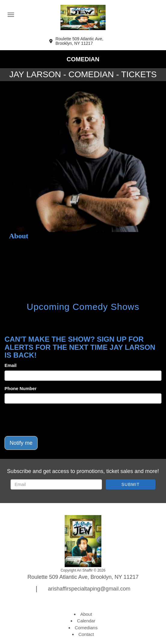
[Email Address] (56, 484)
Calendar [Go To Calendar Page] (86, 621)
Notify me (21, 443)
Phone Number (21, 388)
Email (11, 365)
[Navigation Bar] (11, 15)
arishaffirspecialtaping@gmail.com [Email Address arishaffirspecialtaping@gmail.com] (89, 589)
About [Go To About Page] (86, 614)
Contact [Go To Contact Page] (86, 634)
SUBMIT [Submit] (131, 484)
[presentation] (50, 420)
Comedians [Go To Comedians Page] (86, 628)
